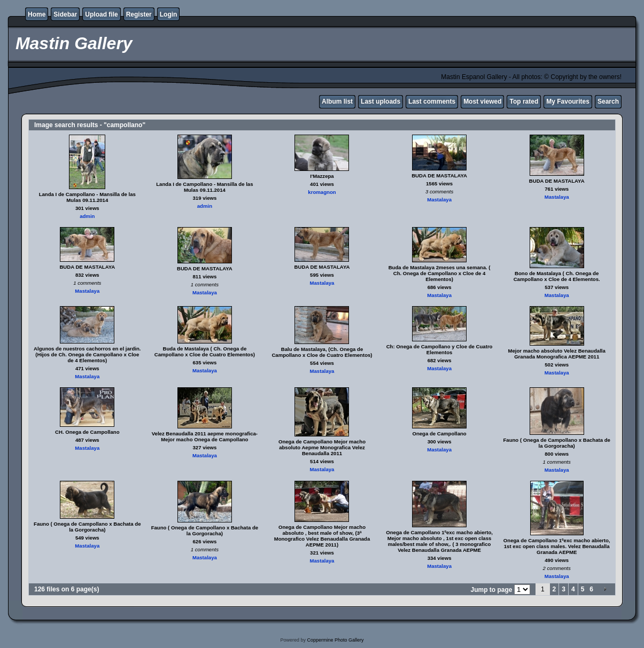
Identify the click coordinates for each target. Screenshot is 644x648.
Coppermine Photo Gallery (335, 640)
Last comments (432, 102)
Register (139, 14)
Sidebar (65, 14)
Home (37, 14)
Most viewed (482, 102)
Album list (337, 102)
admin (87, 216)
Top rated (524, 102)
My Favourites (568, 102)
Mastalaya (439, 200)
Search (608, 102)
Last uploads (381, 102)
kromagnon (322, 192)
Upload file (101, 14)
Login (169, 14)
